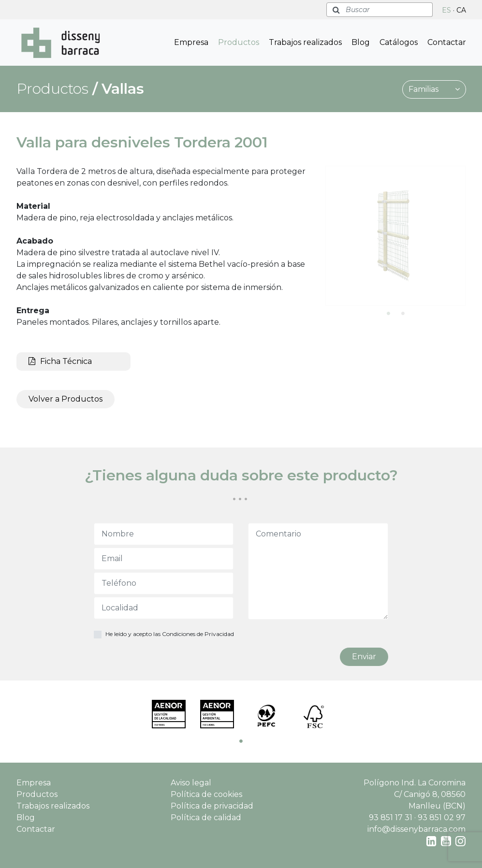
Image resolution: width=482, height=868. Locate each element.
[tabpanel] (395, 236)
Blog (361, 42)
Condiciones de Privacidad (198, 634)
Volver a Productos (66, 399)
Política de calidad (206, 817)
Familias (434, 89)
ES (446, 10)
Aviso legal (191, 783)
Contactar (447, 42)
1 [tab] (388, 313)
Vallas (123, 89)
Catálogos (399, 42)
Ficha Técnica (60, 361)
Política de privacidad (212, 806)
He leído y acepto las (170, 634)
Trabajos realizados (305, 42)
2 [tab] (403, 313)
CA (461, 10)
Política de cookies (206, 794)
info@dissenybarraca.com (416, 829)
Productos (239, 42)
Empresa (191, 42)
